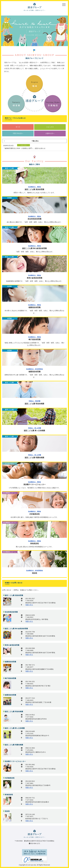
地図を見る (29, 605)
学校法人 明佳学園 (34, 401)
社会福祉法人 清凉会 (34, 187)
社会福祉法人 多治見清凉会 (34, 369)
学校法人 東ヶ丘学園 (34, 428)
